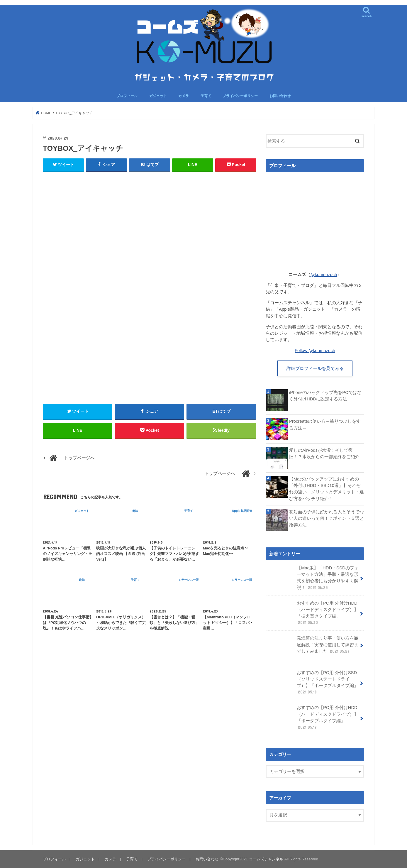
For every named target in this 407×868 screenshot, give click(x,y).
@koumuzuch (324, 275)
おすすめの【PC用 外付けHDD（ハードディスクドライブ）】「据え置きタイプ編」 (313, 613)
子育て (206, 96)
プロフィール (127, 96)
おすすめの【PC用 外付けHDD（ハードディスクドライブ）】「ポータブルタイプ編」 (313, 718)
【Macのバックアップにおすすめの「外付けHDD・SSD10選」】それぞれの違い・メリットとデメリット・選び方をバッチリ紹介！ (327, 489)
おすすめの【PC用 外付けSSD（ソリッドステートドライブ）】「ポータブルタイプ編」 (313, 683)
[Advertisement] (150, 235)
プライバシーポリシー (240, 96)
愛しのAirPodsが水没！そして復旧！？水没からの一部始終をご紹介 (324, 453)
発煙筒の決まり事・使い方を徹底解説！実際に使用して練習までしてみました (313, 647)
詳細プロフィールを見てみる (315, 368)
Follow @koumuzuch (315, 351)
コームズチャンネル (266, 859)
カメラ (184, 96)
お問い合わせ (280, 96)
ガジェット (158, 96)
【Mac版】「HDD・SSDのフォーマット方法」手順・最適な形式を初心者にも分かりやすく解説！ (313, 578)
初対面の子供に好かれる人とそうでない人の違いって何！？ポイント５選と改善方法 (327, 518)
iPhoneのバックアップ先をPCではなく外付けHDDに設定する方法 (325, 396)
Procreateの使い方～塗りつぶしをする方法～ (325, 424)
